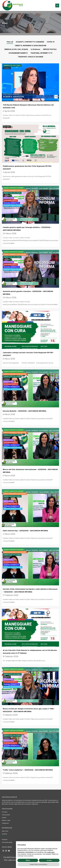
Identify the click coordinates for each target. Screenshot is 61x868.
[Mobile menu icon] (57, 6)
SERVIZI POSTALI (8, 198)
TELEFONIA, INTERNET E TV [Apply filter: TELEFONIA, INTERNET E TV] (41, 53)
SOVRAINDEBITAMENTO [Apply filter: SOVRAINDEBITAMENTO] (18, 53)
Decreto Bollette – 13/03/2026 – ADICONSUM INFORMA (24, 411)
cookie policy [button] (51, 852)
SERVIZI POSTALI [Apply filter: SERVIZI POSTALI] (50, 49)
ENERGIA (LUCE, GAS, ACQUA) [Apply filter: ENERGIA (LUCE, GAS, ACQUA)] (16, 49)
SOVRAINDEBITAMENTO (10, 201)
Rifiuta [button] (28, 860)
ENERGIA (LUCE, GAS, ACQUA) (12, 66)
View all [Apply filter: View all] (10, 42)
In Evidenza (7, 68)
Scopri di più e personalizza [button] (38, 864)
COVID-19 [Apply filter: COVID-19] (51, 42)
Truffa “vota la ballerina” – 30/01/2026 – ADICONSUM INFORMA (28, 770)
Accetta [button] (49, 860)
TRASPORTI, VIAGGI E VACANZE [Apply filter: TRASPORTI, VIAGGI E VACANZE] (31, 57)
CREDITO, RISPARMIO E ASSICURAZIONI (15, 190)
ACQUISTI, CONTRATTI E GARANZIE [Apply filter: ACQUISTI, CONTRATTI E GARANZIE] (30, 42)
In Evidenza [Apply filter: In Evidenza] (35, 49)
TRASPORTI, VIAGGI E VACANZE (13, 206)
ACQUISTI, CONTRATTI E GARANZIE (14, 188)
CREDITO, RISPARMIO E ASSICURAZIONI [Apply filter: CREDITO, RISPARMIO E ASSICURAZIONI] (30, 46)
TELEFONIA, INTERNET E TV (11, 203)
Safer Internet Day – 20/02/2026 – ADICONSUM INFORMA (25, 531)
